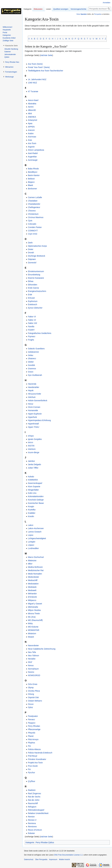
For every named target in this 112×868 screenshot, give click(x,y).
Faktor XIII (32, 323)
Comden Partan (35, 227)
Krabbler (32, 513)
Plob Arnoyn (33, 739)
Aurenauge (33, 160)
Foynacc (32, 336)
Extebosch (32, 304)
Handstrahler (33, 387)
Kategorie (30, 842)
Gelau (30, 355)
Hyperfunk (32, 417)
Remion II (32, 820)
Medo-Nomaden (35, 574)
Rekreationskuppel (36, 810)
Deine (82, 14)
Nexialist (32, 659)
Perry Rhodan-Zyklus (45, 842)
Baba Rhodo (33, 169)
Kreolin (31, 516)
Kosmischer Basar (36, 503)
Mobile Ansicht (64, 859)
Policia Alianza (34, 749)
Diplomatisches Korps (37, 246)
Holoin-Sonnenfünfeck (38, 400)
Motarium (32, 633)
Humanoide (33, 410)
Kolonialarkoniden (36, 496)
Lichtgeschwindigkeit (37, 538)
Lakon (31, 525)
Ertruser (31, 298)
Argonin (31, 147)
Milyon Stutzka (34, 610)
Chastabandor (34, 204)
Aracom (31, 130)
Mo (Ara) (32, 617)
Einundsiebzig (34, 275)
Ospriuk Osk (33, 697)
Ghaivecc (32, 358)
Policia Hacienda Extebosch (40, 753)
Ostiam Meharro (35, 701)
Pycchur (31, 773)
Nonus (31, 665)
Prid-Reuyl (32, 756)
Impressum (53, 859)
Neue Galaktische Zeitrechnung (42, 649)
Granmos (32, 369)
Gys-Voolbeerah (35, 375)
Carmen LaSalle (35, 197)
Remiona (32, 823)
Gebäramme (33, 352)
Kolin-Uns (32, 493)
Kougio (31, 506)
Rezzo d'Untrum (35, 830)
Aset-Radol (33, 153)
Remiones (32, 827)
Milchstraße (33, 607)
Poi (29, 746)
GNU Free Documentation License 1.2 (68, 855)
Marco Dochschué (36, 557)
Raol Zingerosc (34, 793)
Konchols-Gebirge (36, 500)
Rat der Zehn (34, 800)
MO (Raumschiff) (35, 620)
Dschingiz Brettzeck (36, 256)
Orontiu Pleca (34, 691)
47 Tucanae (33, 91)
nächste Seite (46, 55)
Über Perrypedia (41, 859)
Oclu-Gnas (33, 684)
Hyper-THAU (33, 427)
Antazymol (32, 120)
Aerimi (31, 107)
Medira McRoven (35, 567)
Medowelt (32, 590)
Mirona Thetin (34, 614)
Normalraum (33, 669)
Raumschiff (33, 803)
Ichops (31, 436)
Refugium (32, 807)
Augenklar (32, 157)
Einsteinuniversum (36, 271)
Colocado (32, 224)
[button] (11, 46)
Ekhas (31, 281)
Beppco (31, 182)
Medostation (33, 584)
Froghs (31, 340)
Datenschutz (29, 859)
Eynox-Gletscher (35, 308)
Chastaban (33, 201)
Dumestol (32, 263)
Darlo (30, 243)
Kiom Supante (34, 486)
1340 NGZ (32, 83)
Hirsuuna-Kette (34, 394)
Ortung (31, 694)
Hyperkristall (33, 424)
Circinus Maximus (36, 217)
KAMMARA (33, 480)
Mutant (31, 637)
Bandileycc (33, 172)
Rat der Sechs (34, 797)
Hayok (31, 390)
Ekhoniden (32, 285)
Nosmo (31, 672)
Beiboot (31, 179)
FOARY (31, 330)
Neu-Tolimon (33, 656)
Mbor (30, 564)
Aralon (31, 133)
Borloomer (32, 189)
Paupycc (32, 723)
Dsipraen (32, 259)
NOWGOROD (34, 675)
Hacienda (32, 384)
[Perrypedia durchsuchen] (100, 9)
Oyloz (30, 707)
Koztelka (32, 510)
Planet (31, 736)
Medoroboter (33, 577)
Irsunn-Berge (34, 452)
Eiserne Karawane (36, 278)
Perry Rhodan (34, 726)
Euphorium (33, 301)
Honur (31, 404)
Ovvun (31, 704)
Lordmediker (33, 548)
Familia (31, 327)
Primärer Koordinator (37, 759)
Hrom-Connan (34, 407)
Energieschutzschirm (37, 291)
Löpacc (31, 545)
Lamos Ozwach (35, 532)
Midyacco (32, 600)
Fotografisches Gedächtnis (40, 333)
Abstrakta (32, 104)
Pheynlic (32, 733)
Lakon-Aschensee (36, 528)
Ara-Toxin (32, 143)
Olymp (31, 688)
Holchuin (32, 397)
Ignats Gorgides (35, 439)
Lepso (31, 535)
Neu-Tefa (32, 652)
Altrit (30, 113)
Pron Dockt (33, 766)
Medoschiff (33, 580)
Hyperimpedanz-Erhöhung (39, 420)
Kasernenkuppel (35, 483)
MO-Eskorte (33, 627)
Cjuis (30, 221)
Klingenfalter (33, 490)
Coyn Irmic (33, 234)
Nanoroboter (33, 645)
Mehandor (32, 594)
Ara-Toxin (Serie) (35, 64)
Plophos (31, 743)
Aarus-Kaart (33, 100)
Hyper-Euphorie (35, 414)
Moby (30, 623)
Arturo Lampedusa (36, 150)
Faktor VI (32, 317)
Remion (31, 817)
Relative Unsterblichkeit (38, 813)
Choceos (32, 211)
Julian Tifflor (33, 468)
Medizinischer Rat (36, 570)
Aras (30, 140)
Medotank (32, 587)
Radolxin (32, 790)
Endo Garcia (33, 288)
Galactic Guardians (36, 349)
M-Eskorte (32, 597)
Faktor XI (32, 320)
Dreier (31, 249)
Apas (30, 123)
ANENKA (32, 117)
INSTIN (31, 446)
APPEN (31, 127)
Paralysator (33, 716)
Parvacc (31, 719)
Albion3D (32, 110)
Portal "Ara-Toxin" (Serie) (39, 67)
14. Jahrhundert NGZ (37, 79)
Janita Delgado (34, 464)
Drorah (31, 253)
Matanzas (32, 560)
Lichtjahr (32, 542)
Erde (30, 295)
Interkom (32, 449)
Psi (29, 769)
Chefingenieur (34, 207)
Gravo (31, 372)
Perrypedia (98, 14)
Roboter (31, 833)
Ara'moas (32, 137)
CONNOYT (33, 231)
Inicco (30, 442)
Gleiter (31, 362)
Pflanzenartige (34, 729)
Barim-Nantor (34, 175)
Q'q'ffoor (32, 781)
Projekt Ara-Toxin (35, 763)
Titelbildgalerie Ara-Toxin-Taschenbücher (46, 71)
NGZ (30, 662)
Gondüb (31, 365)
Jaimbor (31, 461)
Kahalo (31, 477)
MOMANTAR (34, 630)
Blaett (30, 185)
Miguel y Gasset (35, 604)
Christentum (33, 214)
